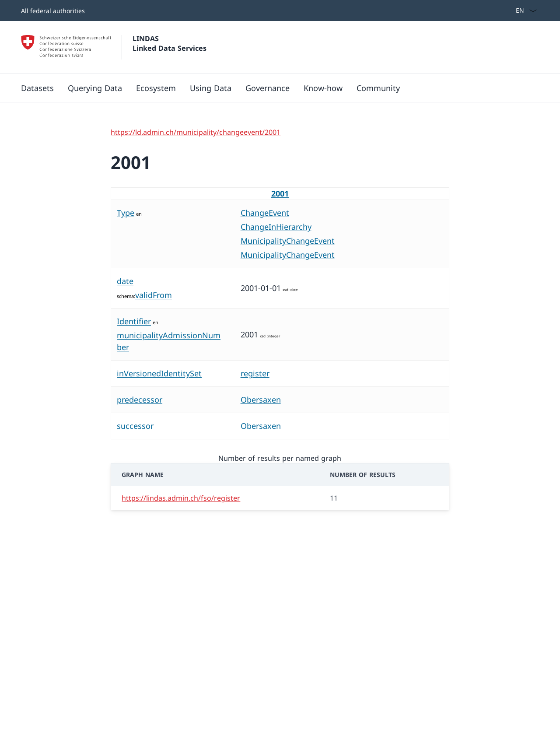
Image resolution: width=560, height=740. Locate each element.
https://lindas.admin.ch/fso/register (181, 498)
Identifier (134, 321)
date (125, 281)
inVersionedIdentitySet (159, 373)
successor (135, 426)
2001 (280, 193)
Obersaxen (261, 400)
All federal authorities (53, 11)
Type (126, 213)
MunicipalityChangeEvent (288, 241)
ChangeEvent (265, 213)
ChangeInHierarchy (276, 227)
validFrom (154, 295)
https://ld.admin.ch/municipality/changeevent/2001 (196, 132)
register (255, 373)
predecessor (140, 400)
